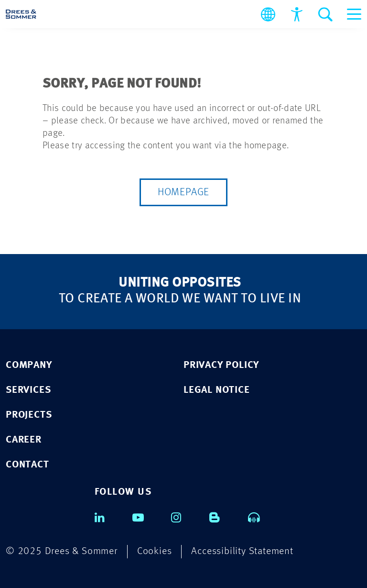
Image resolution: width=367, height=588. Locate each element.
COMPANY (29, 365)
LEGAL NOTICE (217, 390)
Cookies (155, 551)
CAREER (24, 440)
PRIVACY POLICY (221, 365)
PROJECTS (29, 415)
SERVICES (28, 390)
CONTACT (27, 465)
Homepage (183, 192)
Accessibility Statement (242, 551)
